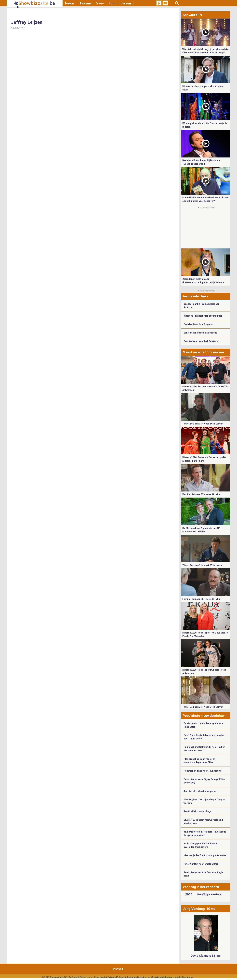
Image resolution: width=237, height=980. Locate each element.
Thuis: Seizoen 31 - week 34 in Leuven (203, 707)
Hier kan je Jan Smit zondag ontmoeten (205, 855)
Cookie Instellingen (162, 977)
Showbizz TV (192, 15)
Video (100, 3)
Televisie (85, 3)
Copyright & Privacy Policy (109, 977)
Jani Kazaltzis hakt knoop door (200, 791)
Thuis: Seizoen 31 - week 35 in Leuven (203, 565)
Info (90, 977)
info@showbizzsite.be (137, 977)
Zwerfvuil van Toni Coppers (198, 324)
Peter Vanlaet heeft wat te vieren (201, 864)
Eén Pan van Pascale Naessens (200, 333)
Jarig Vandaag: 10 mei (199, 909)
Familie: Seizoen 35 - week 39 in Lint (202, 494)
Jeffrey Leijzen (27, 22)
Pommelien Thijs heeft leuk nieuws (203, 771)
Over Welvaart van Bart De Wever (201, 341)
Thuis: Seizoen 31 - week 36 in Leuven (203, 424)
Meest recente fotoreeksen (203, 352)
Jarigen (126, 3)
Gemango (187, 977)
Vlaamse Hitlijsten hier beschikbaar (203, 316)
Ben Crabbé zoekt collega (197, 811)
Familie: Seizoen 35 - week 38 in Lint (202, 599)
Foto (112, 3)
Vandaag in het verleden (201, 887)
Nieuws (70, 3)
